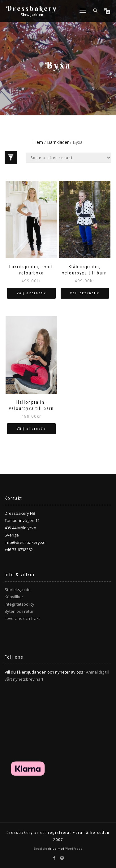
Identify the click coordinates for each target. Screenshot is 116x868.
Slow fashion (32, 14)
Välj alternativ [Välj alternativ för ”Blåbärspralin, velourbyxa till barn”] (85, 293)
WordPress (73, 849)
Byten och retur (19, 611)
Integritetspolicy (19, 604)
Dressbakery (32, 8)
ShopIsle (41, 849)
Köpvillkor (14, 597)
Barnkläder (58, 142)
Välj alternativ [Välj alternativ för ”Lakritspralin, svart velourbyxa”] (31, 293)
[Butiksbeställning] (69, 158)
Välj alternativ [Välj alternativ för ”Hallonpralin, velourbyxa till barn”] (31, 429)
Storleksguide (18, 590)
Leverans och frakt (22, 618)
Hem (38, 142)
